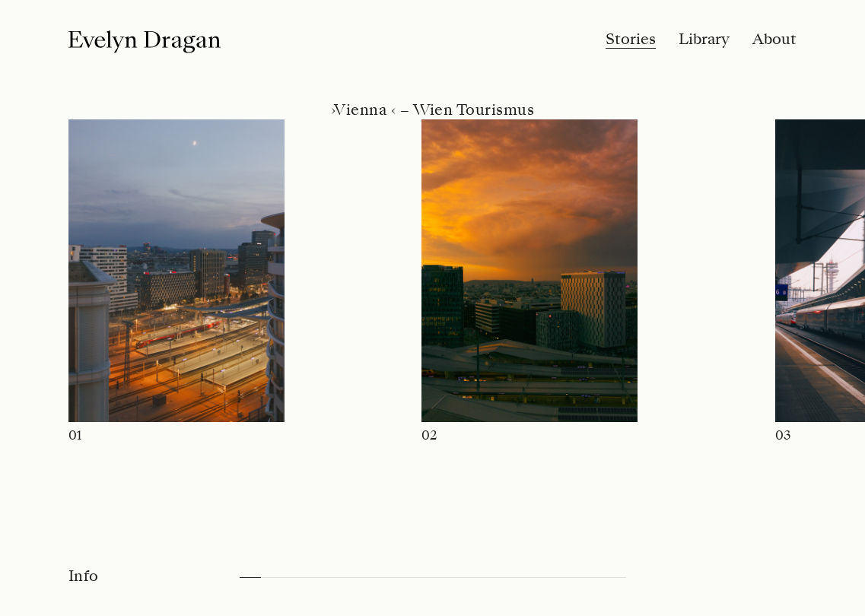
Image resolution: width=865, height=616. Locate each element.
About (774, 40)
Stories (631, 40)
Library (704, 40)
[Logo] (145, 42)
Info (84, 576)
